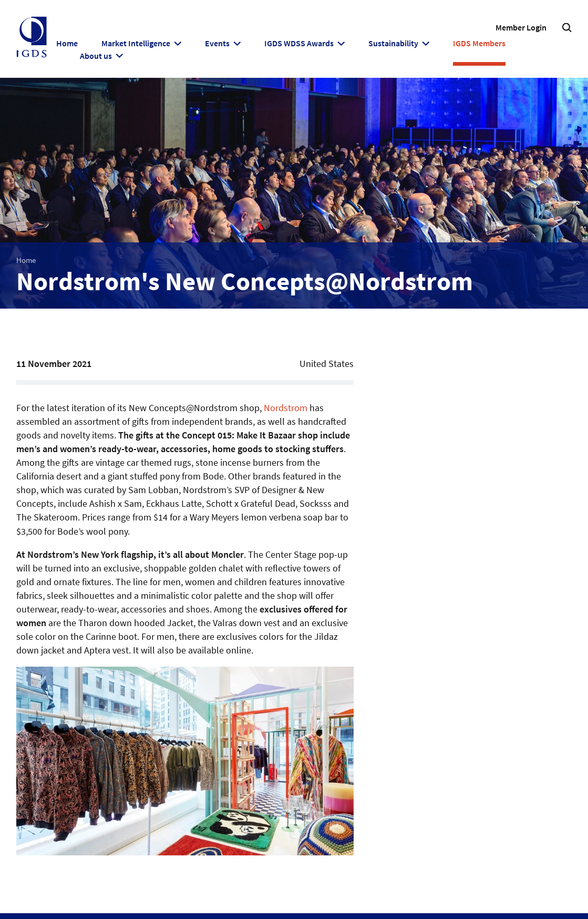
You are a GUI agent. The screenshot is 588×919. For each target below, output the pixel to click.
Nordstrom (286, 408)
